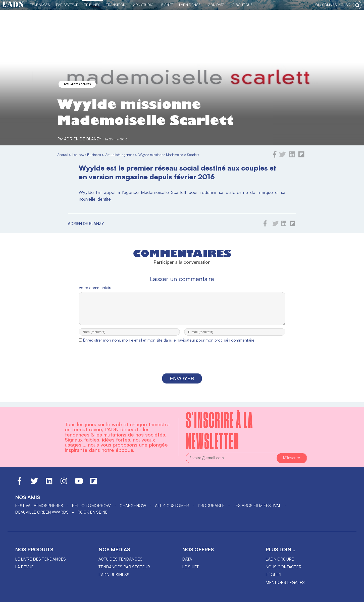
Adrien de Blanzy (83, 139)
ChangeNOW (133, 506)
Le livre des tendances (40, 559)
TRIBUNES (92, 5)
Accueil (63, 155)
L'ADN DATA (216, 5)
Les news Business (87, 155)
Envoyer (182, 383)
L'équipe (274, 575)
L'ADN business (114, 575)
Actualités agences (77, 84)
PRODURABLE (211, 506)
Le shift (190, 567)
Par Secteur (67, 5)
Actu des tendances (120, 559)
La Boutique (242, 5)
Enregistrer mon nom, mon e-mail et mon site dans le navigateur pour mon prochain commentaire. (169, 345)
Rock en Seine (92, 512)
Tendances (40, 5)
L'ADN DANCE (190, 5)
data (187, 559)
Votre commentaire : (97, 288)
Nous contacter (283, 567)
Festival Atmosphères (39, 506)
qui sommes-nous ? (333, 5)
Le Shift (166, 5)
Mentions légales (285, 582)
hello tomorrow (91, 506)
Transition (116, 5)
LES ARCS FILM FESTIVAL (257, 506)
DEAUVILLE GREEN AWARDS (42, 512)
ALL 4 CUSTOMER (172, 506)
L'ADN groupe (280, 559)
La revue (24, 567)
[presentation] (182, 364)
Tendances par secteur (124, 567)
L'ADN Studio (142, 5)
